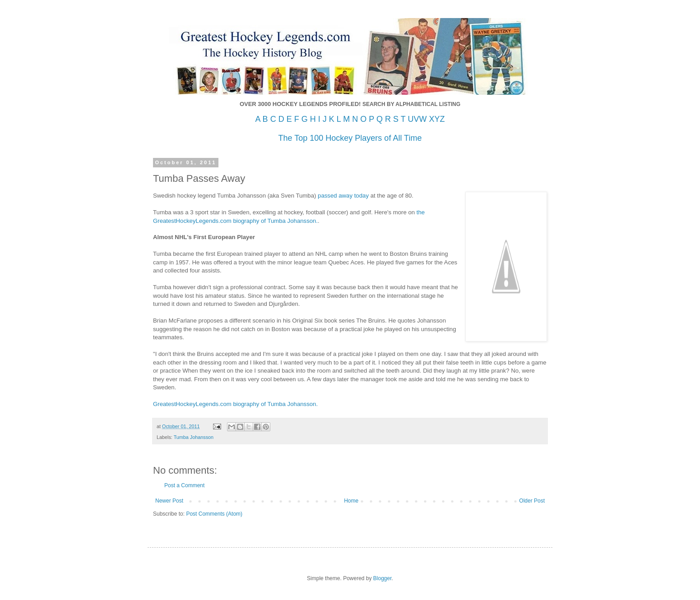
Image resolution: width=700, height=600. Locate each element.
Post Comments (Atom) (214, 514)
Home (351, 501)
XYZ (437, 119)
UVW (417, 119)
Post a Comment (184, 485)
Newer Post (169, 501)
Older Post (532, 501)
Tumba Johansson (194, 437)
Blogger (382, 578)
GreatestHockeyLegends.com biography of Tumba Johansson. (235, 404)
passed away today (342, 196)
